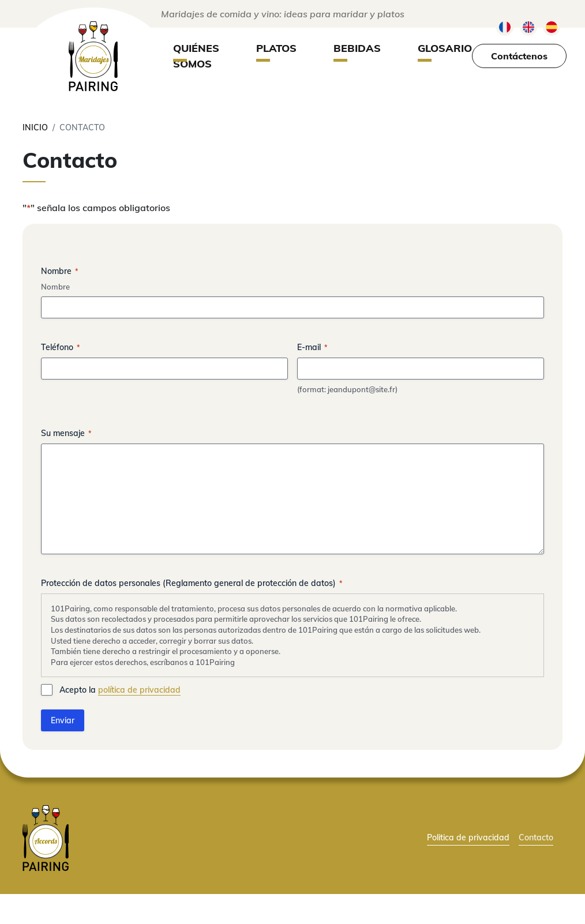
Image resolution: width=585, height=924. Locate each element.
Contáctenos (519, 56)
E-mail (312, 347)
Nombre (55, 287)
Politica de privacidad (468, 837)
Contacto (536, 837)
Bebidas (357, 48)
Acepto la (120, 690)
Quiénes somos (196, 56)
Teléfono (60, 347)
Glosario (445, 48)
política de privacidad (139, 690)
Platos (276, 48)
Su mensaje (66, 433)
